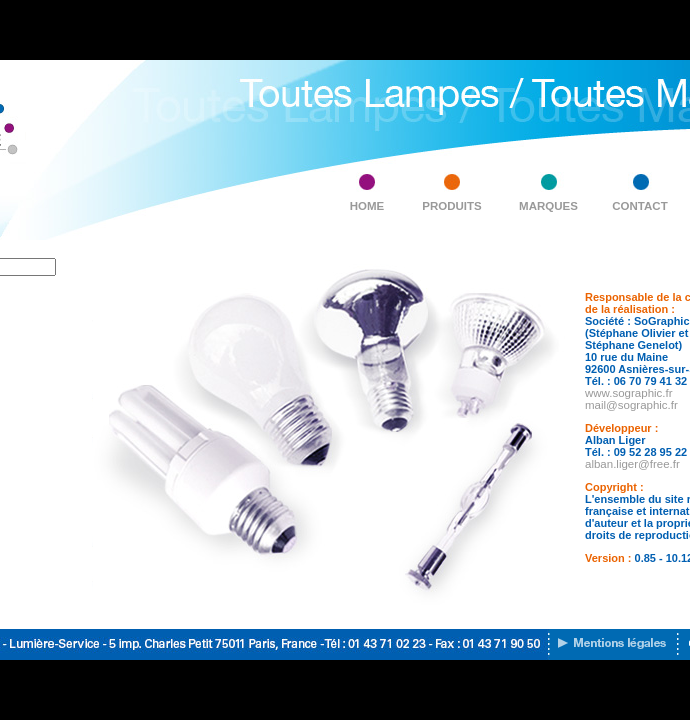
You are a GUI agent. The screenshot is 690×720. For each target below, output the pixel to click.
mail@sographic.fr (631, 405)
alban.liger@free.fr (632, 464)
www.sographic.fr (629, 393)
